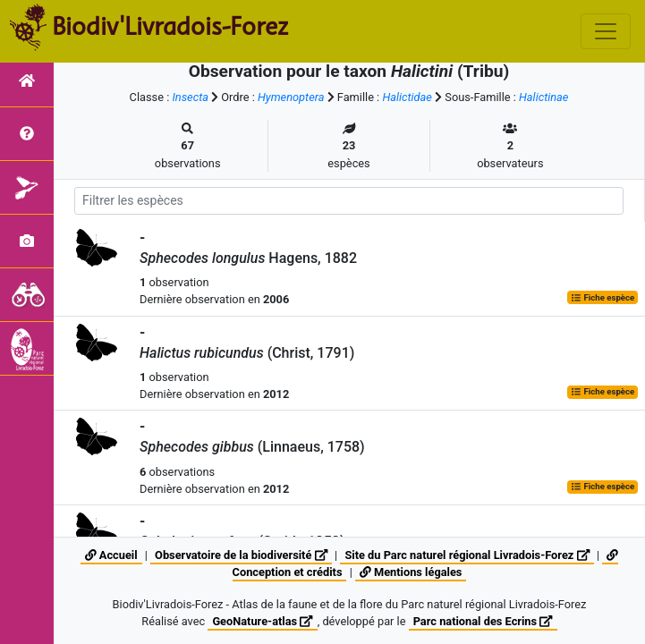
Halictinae (543, 97)
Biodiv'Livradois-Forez (170, 26)
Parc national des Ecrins (483, 621)
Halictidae (407, 97)
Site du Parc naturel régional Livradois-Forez (467, 555)
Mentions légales (411, 572)
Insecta (190, 97)
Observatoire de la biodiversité (241, 555)
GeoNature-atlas (262, 621)
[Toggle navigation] (606, 31)
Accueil (111, 555)
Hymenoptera (291, 97)
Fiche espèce (603, 297)
